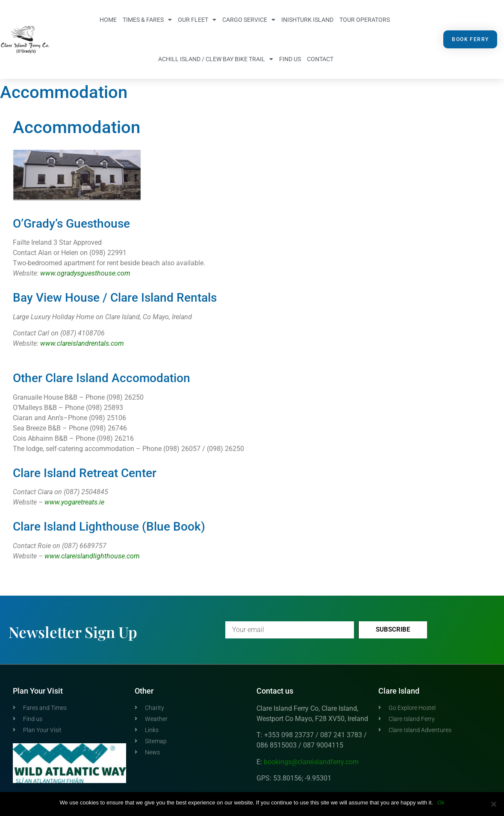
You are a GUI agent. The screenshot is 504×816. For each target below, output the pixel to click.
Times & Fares (147, 20)
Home (108, 20)
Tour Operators (365, 20)
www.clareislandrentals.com (82, 343)
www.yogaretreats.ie (74, 502)
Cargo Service (249, 20)
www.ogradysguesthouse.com (85, 273)
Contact (320, 59)
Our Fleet (197, 20)
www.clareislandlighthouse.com (92, 556)
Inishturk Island (307, 20)
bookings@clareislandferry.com (311, 762)
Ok (441, 803)
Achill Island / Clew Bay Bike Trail (216, 59)
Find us (290, 59)
